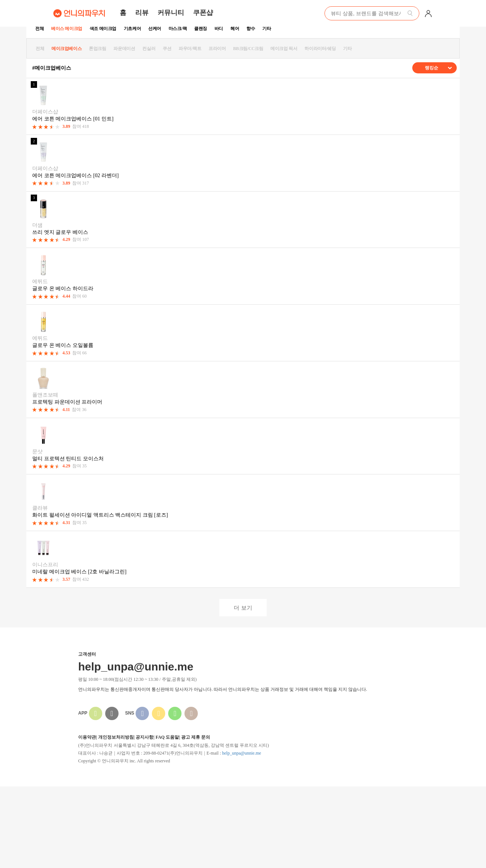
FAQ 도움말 (167, 737)
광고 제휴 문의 (196, 737)
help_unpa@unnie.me (241, 753)
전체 (39, 29)
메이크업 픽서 (284, 49)
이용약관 (87, 737)
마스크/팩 (178, 29)
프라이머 (217, 49)
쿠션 (167, 49)
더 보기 (243, 608)
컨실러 (149, 49)
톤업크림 (97, 49)
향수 (251, 29)
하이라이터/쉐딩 (320, 49)
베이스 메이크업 (67, 29)
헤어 (235, 29)
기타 (267, 29)
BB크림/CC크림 (248, 49)
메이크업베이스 (66, 49)
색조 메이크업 (103, 29)
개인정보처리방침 (116, 737)
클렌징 (201, 29)
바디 (219, 29)
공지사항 (144, 737)
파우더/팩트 (190, 49)
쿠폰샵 (203, 13)
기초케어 (132, 29)
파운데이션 (124, 49)
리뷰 (142, 13)
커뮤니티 (171, 13)
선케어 (155, 29)
